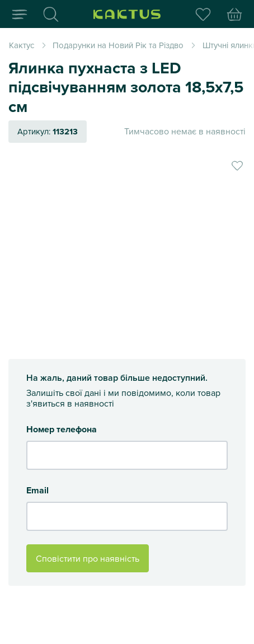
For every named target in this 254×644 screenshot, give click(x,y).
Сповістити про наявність (88, 558)
